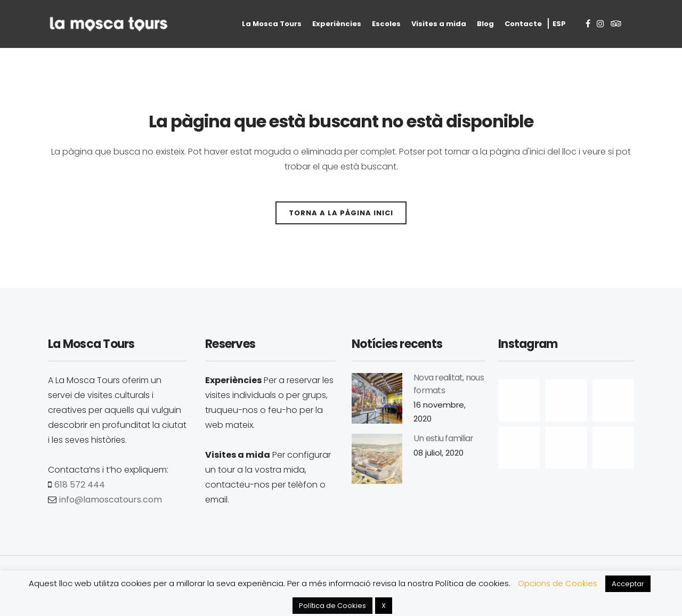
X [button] (384, 606)
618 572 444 (80, 485)
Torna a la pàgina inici (341, 213)
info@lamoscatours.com (111, 500)
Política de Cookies (332, 606)
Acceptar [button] (628, 584)
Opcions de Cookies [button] (558, 583)
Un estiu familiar (443, 438)
